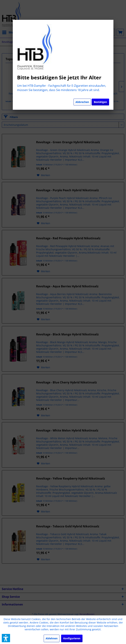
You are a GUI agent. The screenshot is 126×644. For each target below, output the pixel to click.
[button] (6, 638)
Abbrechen (82, 102)
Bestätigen (100, 102)
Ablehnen (52, 638)
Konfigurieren (72, 638)
